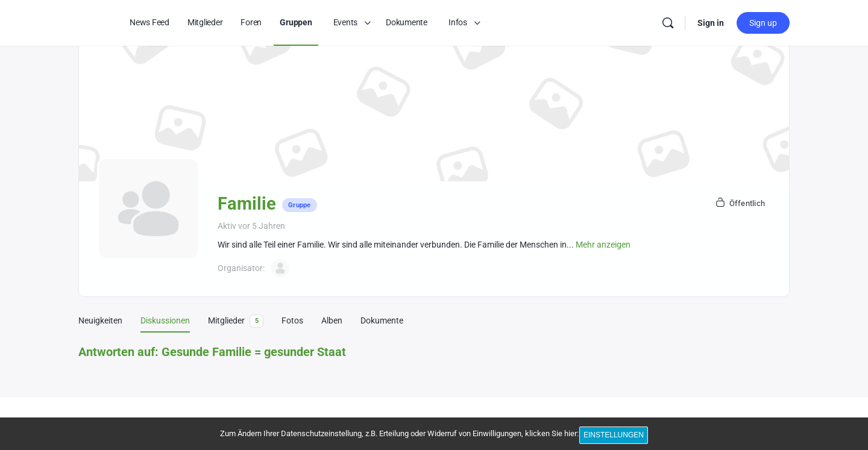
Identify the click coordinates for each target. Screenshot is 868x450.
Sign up (763, 23)
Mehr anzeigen (603, 245)
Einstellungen (616, 437)
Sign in (711, 23)
